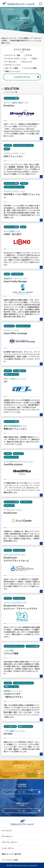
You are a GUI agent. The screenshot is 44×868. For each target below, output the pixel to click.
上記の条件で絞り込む (22, 77)
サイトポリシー (7, 836)
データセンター (10, 62)
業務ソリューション (12, 71)
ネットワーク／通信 (12, 55)
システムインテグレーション (15, 58)
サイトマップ (7, 831)
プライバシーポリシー (10, 842)
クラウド (28, 55)
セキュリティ (26, 62)
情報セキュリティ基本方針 (11, 854)
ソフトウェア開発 (29, 68)
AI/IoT (34, 58)
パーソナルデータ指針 (10, 860)
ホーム (3, 9)
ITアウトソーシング (12, 65)
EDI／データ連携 (11, 68)
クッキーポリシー (8, 848)
